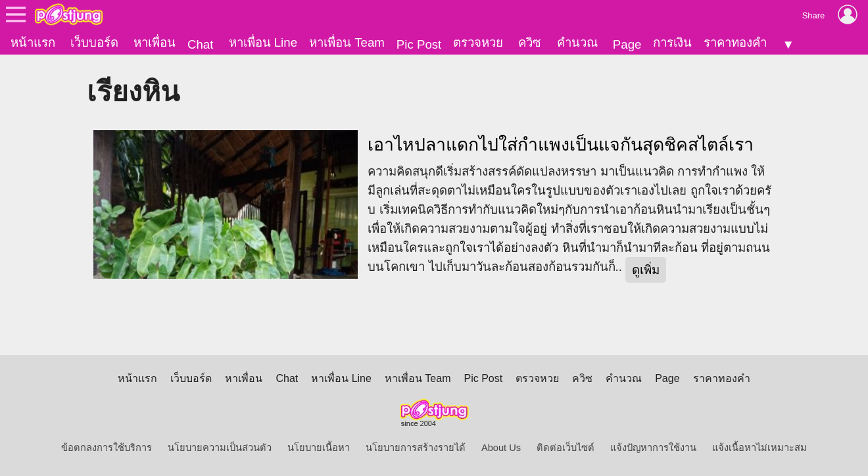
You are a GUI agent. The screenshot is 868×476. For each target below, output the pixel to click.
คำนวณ (577, 42)
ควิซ (530, 42)
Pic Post (419, 44)
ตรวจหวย (478, 42)
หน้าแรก (33, 42)
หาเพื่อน (155, 42)
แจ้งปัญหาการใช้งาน (653, 448)
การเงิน (672, 42)
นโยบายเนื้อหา (319, 448)
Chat (200, 44)
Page (627, 44)
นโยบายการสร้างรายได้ (416, 448)
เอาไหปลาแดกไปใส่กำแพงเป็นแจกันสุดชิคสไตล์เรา (561, 145)
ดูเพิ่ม (646, 270)
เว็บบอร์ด (94, 42)
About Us (501, 448)
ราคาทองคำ (735, 42)
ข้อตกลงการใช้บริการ (107, 448)
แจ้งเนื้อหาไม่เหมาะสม (759, 448)
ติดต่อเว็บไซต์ (566, 448)
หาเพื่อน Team (347, 42)
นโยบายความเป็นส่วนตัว (220, 448)
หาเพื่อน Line (263, 42)
